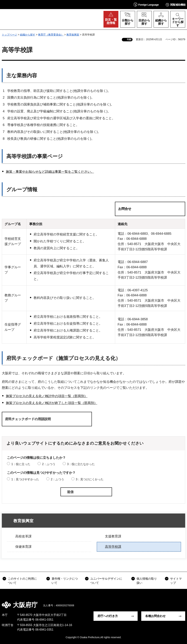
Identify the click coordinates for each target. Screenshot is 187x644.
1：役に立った (21, 464)
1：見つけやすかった (25, 479)
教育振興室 (73, 35)
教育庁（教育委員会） (51, 35)
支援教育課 (113, 536)
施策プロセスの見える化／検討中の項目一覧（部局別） (47, 396)
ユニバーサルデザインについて (106, 581)
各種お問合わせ (155, 616)
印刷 (129, 40)
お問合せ (125, 209)
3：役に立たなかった (81, 464)
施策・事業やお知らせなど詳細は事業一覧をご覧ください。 (50, 172)
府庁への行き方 (108, 616)
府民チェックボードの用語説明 (28, 419)
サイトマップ (176, 581)
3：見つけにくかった (90, 479)
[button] (146, 4)
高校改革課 (23, 536)
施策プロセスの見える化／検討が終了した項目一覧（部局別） (52, 403)
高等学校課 (113, 547)
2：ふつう (49, 464)
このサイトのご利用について (22, 581)
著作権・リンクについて (65, 581)
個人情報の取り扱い (147, 581)
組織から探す (28, 35)
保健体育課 (23, 547)
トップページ (9, 35)
